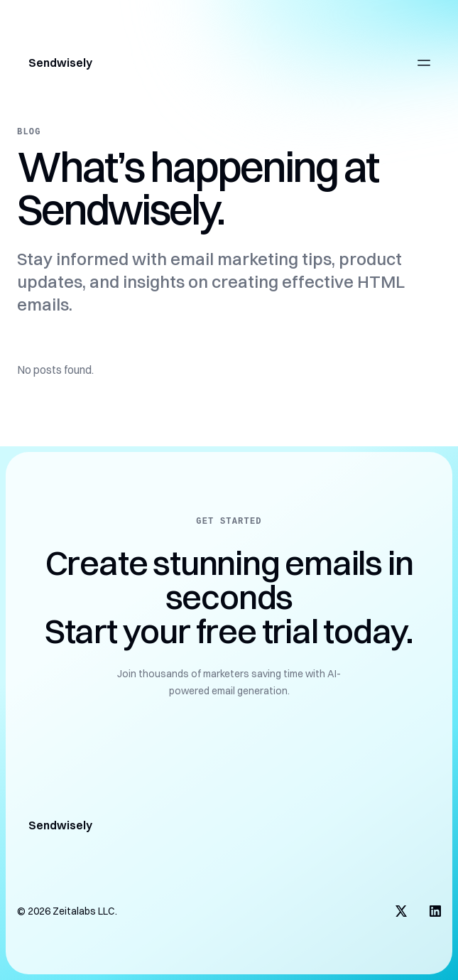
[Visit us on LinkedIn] (435, 911)
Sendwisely (60, 63)
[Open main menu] (424, 63)
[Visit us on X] (401, 911)
